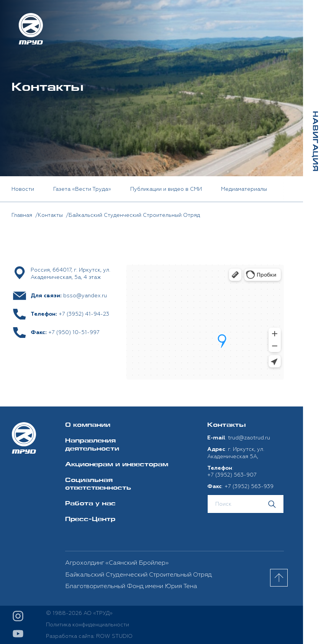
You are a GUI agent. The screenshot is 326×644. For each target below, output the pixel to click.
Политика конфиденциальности (88, 625)
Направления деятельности (92, 445)
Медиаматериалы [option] (244, 189)
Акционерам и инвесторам (117, 465)
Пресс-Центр (90, 520)
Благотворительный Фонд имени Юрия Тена (131, 586)
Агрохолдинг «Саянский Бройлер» (117, 563)
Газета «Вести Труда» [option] (82, 189)
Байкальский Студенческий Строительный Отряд (138, 575)
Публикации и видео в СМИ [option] (166, 189)
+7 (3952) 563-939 (249, 486)
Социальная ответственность (98, 485)
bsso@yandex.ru (85, 296)
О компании (88, 425)
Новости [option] (23, 189)
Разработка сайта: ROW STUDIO (89, 636)
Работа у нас (90, 504)
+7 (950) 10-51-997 (74, 332)
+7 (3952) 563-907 (232, 475)
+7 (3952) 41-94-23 (84, 314)
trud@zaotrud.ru (249, 438)
